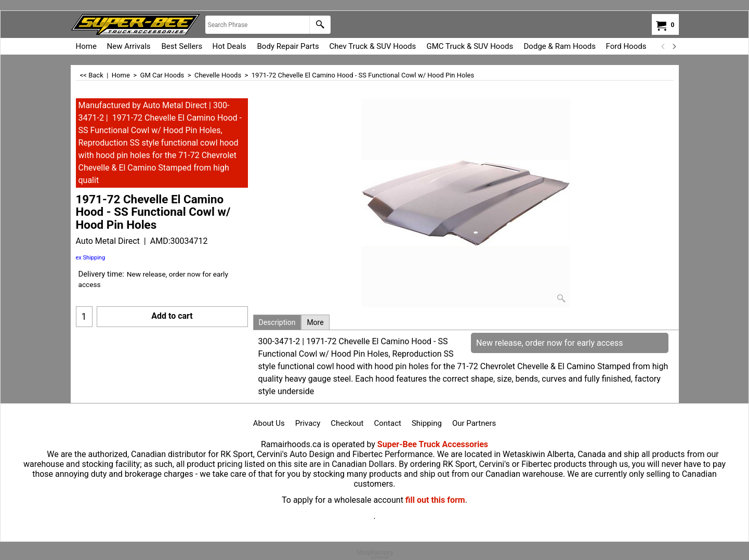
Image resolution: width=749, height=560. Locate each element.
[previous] (664, 46)
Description (277, 322)
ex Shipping (91, 258)
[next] (674, 46)
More (315, 322)
